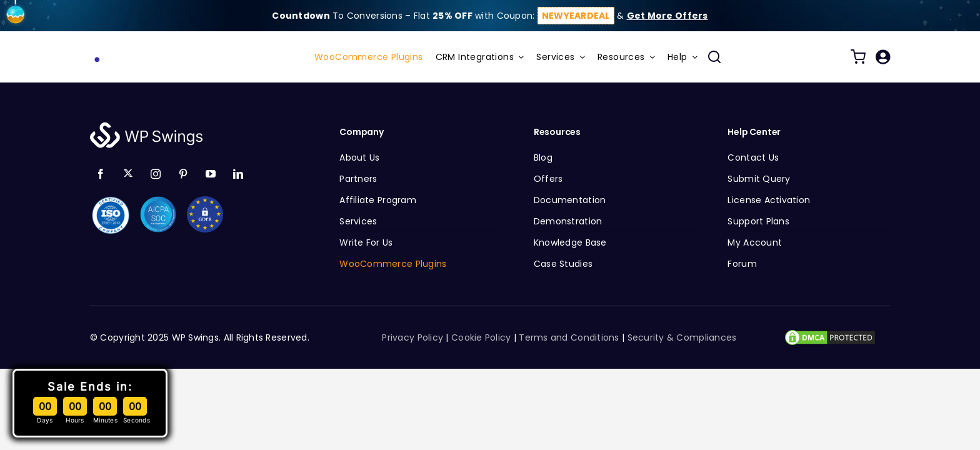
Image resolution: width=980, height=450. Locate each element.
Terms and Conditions (569, 337)
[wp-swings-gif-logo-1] (140, 50)
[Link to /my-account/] (883, 57)
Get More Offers (667, 16)
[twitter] (128, 173)
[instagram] (156, 174)
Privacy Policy (412, 337)
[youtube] (211, 174)
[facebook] (101, 174)
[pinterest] (183, 174)
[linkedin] (238, 174)
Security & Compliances (682, 337)
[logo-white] (146, 125)
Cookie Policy (481, 337)
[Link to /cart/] (858, 57)
